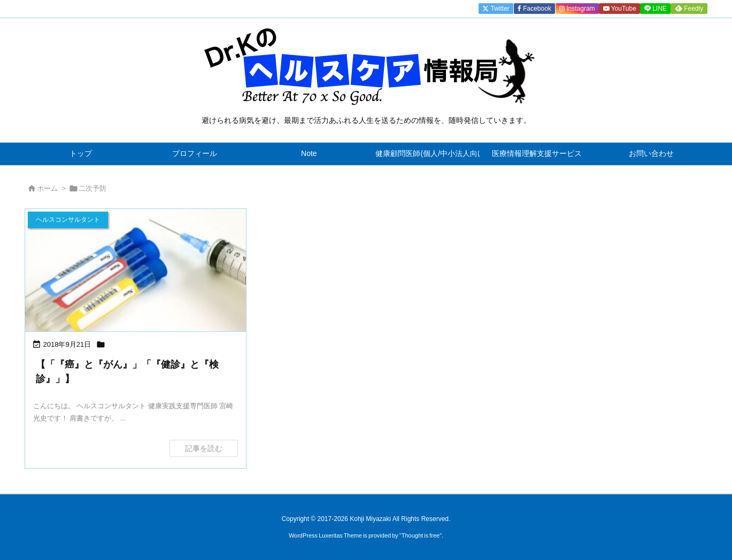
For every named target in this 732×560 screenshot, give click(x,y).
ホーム (47, 188)
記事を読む (204, 448)
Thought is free (421, 535)
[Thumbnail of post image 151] (136, 271)
